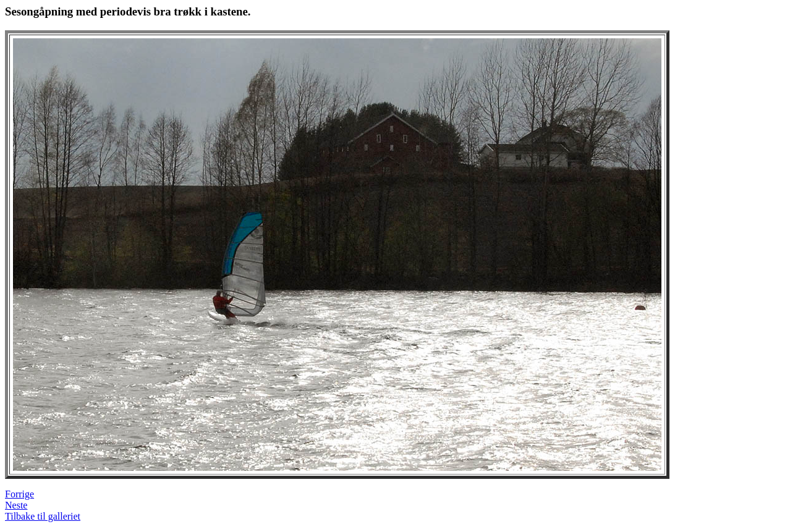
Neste (16, 505)
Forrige (19, 494)
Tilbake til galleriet (43, 516)
